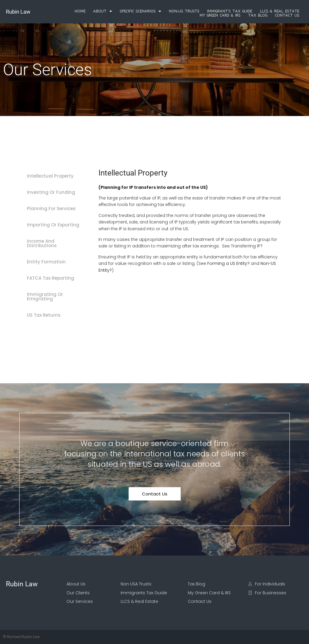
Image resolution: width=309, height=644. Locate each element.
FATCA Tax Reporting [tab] (51, 278)
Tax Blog (258, 15)
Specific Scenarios (140, 11)
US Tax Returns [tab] (44, 315)
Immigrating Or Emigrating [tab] (45, 297)
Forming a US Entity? (228, 263)
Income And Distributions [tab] (42, 243)
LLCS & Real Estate (280, 11)
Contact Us (287, 15)
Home (80, 11)
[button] (103, 11)
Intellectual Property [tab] (50, 176)
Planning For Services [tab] (51, 209)
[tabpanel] (191, 225)
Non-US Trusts (184, 11)
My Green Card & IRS (220, 15)
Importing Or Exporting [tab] (53, 225)
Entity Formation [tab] (46, 262)
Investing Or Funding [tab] (51, 192)
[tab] (56, 162)
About (103, 11)
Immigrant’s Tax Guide (230, 11)
